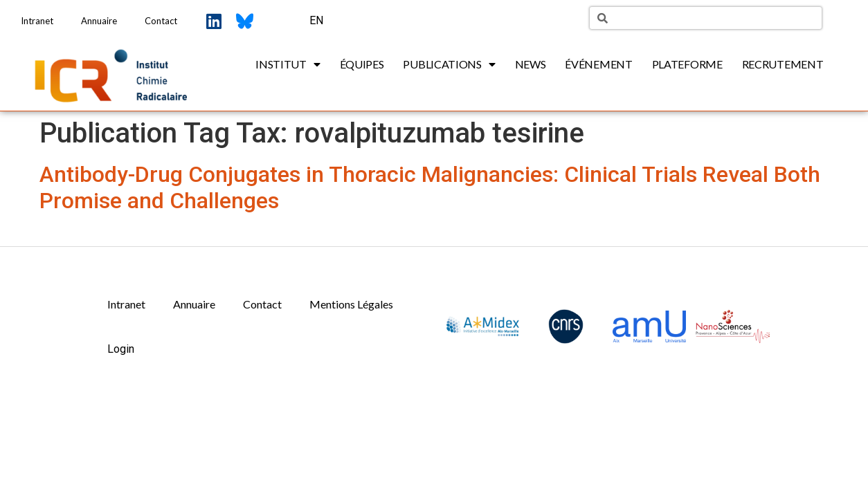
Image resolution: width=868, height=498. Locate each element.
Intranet (37, 21)
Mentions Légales (351, 304)
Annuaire (99, 21)
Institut (288, 64)
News (531, 64)
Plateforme (687, 64)
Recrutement (783, 64)
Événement (598, 64)
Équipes (362, 64)
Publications (449, 64)
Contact (161, 21)
